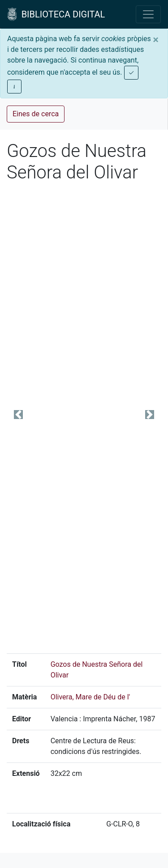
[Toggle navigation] (148, 14)
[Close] (156, 40)
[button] (18, 415)
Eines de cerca (36, 114)
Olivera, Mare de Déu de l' (90, 697)
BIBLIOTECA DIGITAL (56, 14)
